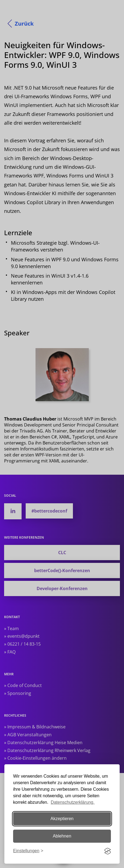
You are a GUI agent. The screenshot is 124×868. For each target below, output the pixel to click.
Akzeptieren (62, 819)
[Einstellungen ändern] (28, 851)
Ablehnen (62, 836)
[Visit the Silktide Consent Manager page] (108, 851)
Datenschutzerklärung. (73, 802)
